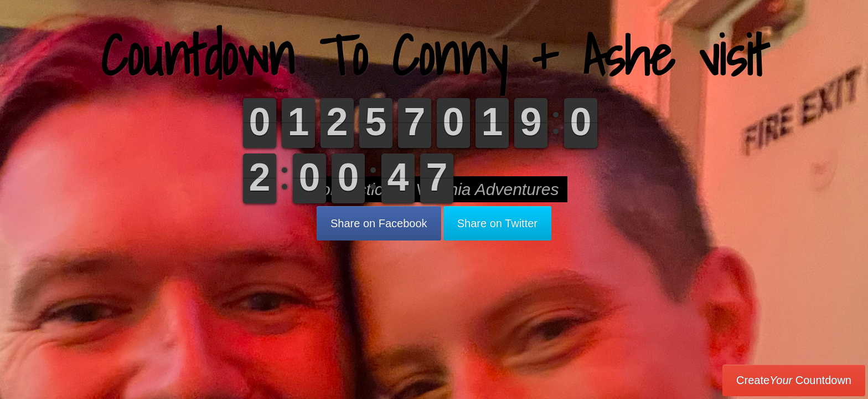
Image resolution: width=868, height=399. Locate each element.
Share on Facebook (379, 223)
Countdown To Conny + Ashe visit (434, 55)
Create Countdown (794, 380)
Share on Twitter (497, 223)
